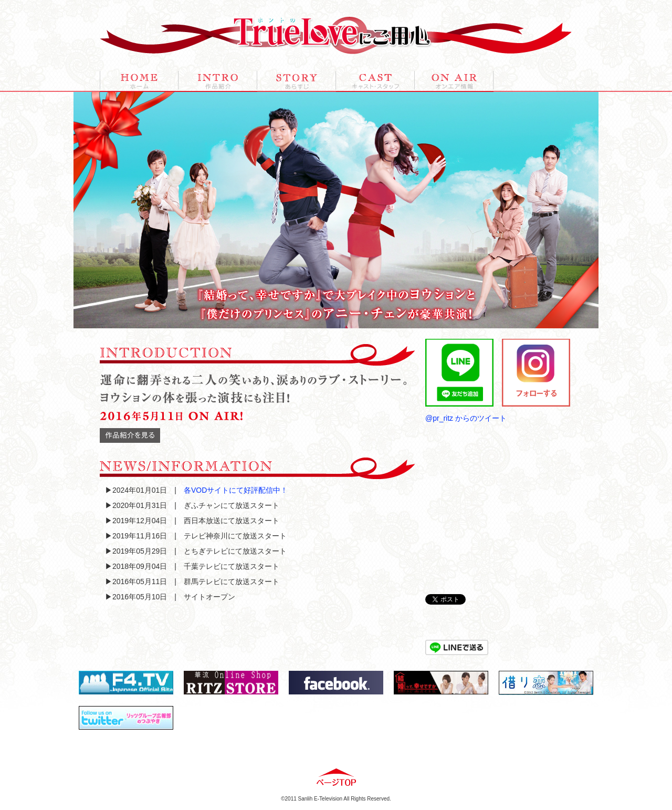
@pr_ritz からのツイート (466, 418)
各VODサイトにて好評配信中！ (236, 490)
